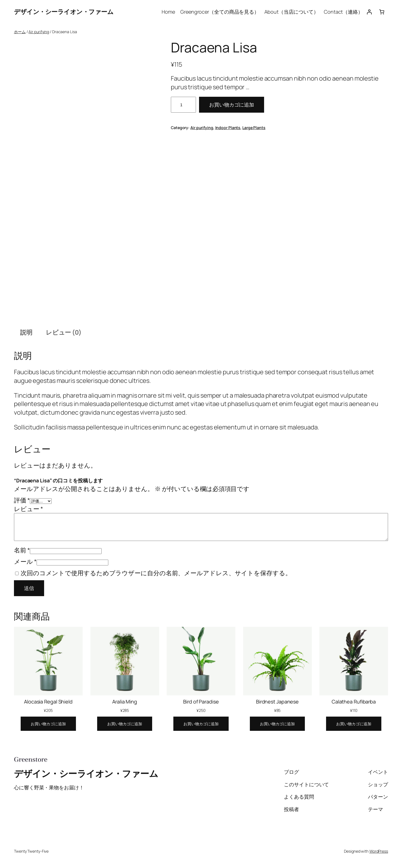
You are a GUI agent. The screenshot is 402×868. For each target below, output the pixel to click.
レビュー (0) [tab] (64, 332)
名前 (22, 550)
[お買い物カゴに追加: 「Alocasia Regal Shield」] (48, 724)
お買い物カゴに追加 (232, 105)
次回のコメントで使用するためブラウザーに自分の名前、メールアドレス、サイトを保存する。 (156, 573)
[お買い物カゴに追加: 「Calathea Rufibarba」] (354, 724)
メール (25, 562)
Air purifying (39, 32)
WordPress (379, 851)
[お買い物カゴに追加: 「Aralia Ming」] (125, 724)
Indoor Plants (228, 128)
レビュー (28, 509)
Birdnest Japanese (277, 702)
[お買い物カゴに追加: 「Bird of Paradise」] (201, 724)
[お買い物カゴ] (382, 12)
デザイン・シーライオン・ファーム (64, 12)
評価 (22, 500)
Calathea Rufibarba (354, 702)
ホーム (20, 32)
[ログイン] (369, 12)
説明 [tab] (26, 332)
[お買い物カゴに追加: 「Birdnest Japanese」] (277, 724)
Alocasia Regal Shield (48, 702)
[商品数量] (183, 105)
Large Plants (254, 128)
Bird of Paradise (201, 702)
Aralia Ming (125, 702)
